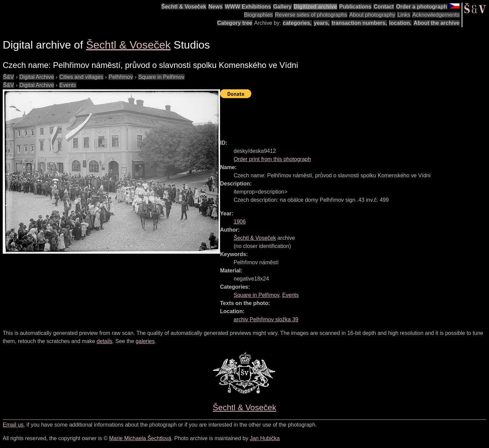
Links (404, 15)
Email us (13, 425)
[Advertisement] (344, 116)
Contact (384, 7)
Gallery (282, 7)
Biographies (259, 15)
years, (322, 23)
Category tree (235, 23)
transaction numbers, (359, 23)
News (216, 7)
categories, (297, 23)
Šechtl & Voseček (184, 7)
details (105, 341)
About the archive (437, 23)
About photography (372, 15)
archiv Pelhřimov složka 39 (266, 319)
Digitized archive (315, 7)
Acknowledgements (436, 15)
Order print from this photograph (272, 159)
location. (400, 23)
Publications (355, 7)
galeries (145, 341)
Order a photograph (421, 7)
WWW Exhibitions (248, 7)
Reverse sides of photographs (311, 15)
